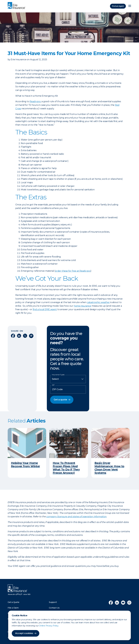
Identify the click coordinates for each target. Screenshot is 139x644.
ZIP (53, 385)
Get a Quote (13, 602)
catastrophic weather (98, 302)
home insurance (82, 306)
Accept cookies (24, 633)
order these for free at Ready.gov (73, 271)
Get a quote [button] (60, 400)
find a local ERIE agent (45, 309)
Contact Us (54, 608)
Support (53, 602)
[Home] (17, 6)
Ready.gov (35, 101)
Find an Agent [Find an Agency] (118, 6)
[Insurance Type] (68, 379)
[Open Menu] (130, 6)
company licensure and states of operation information (76, 517)
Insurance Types (58, 375)
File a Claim (13, 608)
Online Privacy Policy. (49, 626)
